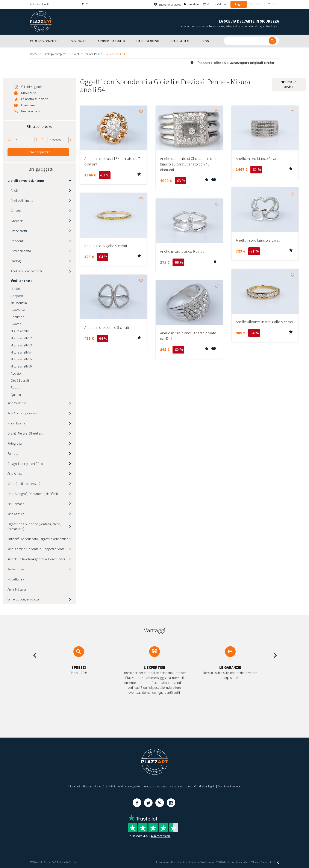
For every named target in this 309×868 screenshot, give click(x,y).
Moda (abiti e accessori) (24, 484)
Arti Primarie (16, 504)
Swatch (16, 324)
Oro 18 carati (20, 380)
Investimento (30, 105)
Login (239, 4)
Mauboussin (19, 303)
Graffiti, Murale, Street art (25, 433)
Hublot (15, 289)
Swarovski (18, 310)
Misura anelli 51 (21, 331)
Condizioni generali (229, 786)
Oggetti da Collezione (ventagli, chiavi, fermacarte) (34, 526)
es (274, 4)
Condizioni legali (204, 786)
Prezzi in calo (30, 111)
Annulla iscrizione (181, 786)
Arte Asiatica (16, 514)
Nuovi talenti (16, 423)
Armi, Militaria (17, 589)
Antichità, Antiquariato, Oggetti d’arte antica (38, 539)
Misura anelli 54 (21, 352)
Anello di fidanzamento (27, 271)
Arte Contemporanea (22, 413)
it (269, 4)
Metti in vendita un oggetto (124, 786)
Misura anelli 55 (21, 359)
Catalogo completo (55, 54)
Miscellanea (16, 579)
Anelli (15, 190)
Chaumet (17, 317)
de (263, 4)
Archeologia (16, 569)
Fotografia (15, 443)
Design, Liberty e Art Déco (25, 464)
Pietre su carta (21, 251)
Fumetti (13, 453)
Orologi (16, 261)
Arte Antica (15, 473)
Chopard (17, 296)
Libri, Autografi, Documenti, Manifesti (33, 494)
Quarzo (16, 395)
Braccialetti (19, 231)
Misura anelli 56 (21, 366)
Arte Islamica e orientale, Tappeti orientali (37, 549)
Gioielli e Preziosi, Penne (87, 54)
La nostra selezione (35, 99)
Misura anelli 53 (21, 345)
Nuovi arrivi (29, 93)
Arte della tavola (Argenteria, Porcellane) (36, 559)
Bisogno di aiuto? (94, 786)
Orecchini (17, 221)
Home (34, 54)
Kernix (274, 862)
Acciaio (16, 373)
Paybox (264, 862)
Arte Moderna (17, 403)
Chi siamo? (74, 786)
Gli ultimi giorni (31, 87)
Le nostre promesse (155, 786)
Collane (16, 211)
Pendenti (17, 241)
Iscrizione (220, 4)
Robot (15, 387)
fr (251, 4)
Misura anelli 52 (21, 338)
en (257, 4)
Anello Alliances (22, 201)
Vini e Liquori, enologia (23, 599)
